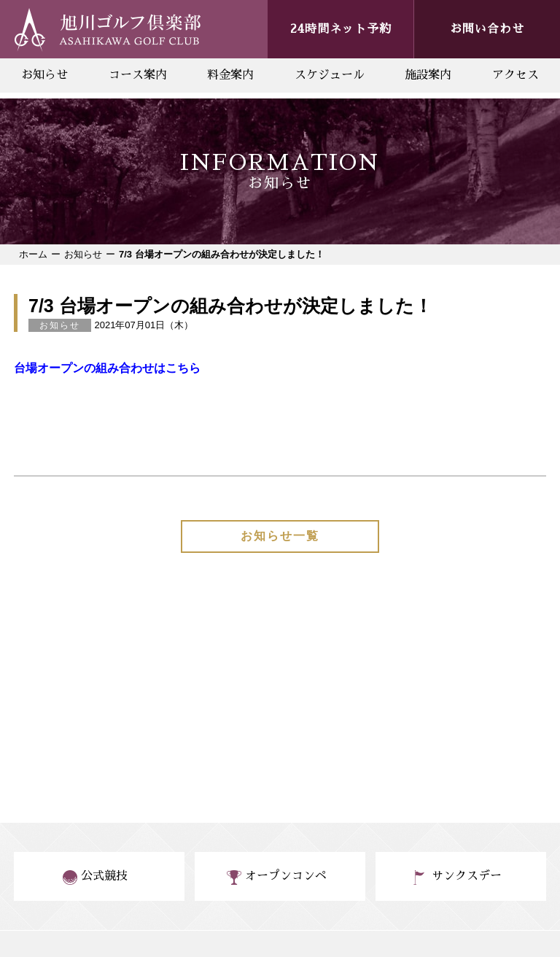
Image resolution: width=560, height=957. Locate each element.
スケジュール (330, 75)
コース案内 (138, 75)
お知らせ (44, 75)
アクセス (516, 75)
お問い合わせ (487, 29)
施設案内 (428, 75)
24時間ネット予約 (341, 29)
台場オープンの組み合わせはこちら (107, 368)
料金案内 (230, 75)
